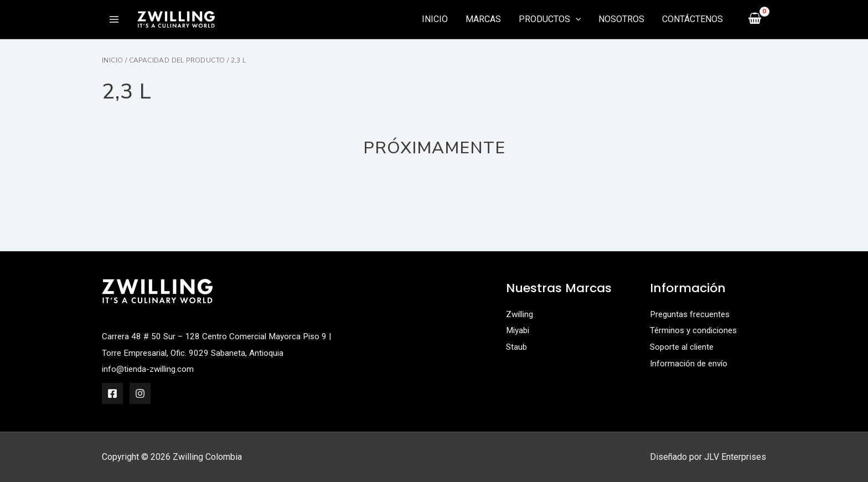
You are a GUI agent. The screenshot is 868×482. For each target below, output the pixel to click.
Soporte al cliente (684, 347)
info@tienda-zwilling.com (151, 369)
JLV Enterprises (735, 457)
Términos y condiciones (696, 330)
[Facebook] (112, 393)
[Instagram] (140, 393)
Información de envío (691, 363)
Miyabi (519, 330)
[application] (576, 19)
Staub (517, 347)
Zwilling (521, 314)
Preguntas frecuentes (692, 314)
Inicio (112, 60)
